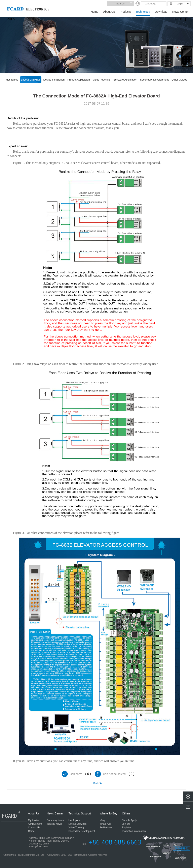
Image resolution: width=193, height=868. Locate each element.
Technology (143, 12)
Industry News (54, 824)
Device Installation (54, 80)
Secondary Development (154, 80)
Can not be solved (114, 774)
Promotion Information (134, 831)
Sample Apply (129, 820)
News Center (180, 12)
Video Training (76, 828)
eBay (102, 820)
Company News (55, 820)
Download (161, 12)
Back (96, 783)
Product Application (79, 80)
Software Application (125, 80)
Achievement (35, 824)
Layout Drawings (31, 80)
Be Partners (106, 828)
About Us (109, 12)
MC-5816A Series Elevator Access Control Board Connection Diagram (12, 795)
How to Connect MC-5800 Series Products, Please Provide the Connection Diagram (181, 795)
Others (126, 813)
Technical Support (80, 813)
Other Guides (179, 80)
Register (127, 828)
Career (32, 831)
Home (95, 12)
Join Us (126, 824)
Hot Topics (12, 80)
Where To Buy (109, 813)
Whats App (106, 824)
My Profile (33, 820)
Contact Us (34, 828)
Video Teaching (102, 80)
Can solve (76, 774)
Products (125, 12)
